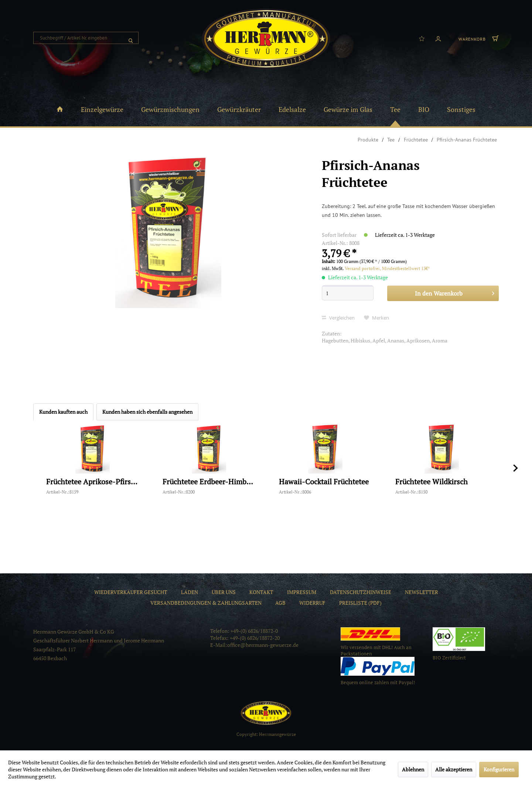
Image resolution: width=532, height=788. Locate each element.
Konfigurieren (499, 769)
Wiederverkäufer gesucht (131, 592)
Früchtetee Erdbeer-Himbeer (209, 482)
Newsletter (422, 592)
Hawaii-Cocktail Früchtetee (324, 482)
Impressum (302, 592)
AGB (280, 603)
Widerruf (312, 603)
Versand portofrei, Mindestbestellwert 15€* (387, 268)
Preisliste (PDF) (360, 603)
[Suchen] (131, 38)
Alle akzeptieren (454, 769)
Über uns (224, 592)
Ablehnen (413, 769)
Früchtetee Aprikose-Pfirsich (92, 482)
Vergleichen (338, 318)
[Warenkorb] (478, 38)
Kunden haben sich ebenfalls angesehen (147, 412)
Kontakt (261, 592)
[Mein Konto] (438, 38)
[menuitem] (86, 38)
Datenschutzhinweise (361, 592)
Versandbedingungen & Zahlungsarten (206, 603)
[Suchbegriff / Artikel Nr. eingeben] (86, 38)
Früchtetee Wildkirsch (432, 482)
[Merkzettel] (422, 38)
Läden (190, 592)
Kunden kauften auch (63, 412)
